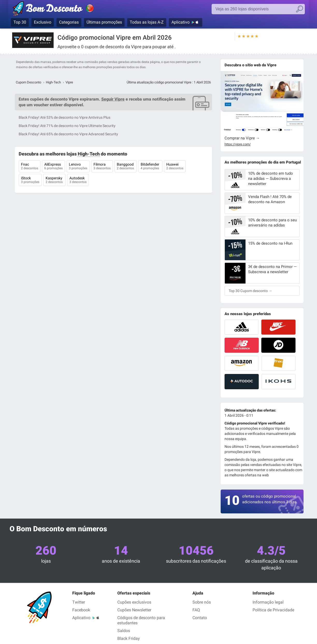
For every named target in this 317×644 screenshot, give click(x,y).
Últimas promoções (104, 22)
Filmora (102, 167)
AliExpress (53, 167)
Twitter (79, 602)
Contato (200, 618)
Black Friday (129, 638)
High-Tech (53, 82)
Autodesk (78, 180)
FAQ (196, 610)
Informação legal (268, 602)
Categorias (69, 22)
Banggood (126, 167)
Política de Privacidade (273, 610)
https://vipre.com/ (238, 144)
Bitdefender (150, 167)
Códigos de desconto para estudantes (141, 620)
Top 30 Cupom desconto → (250, 291)
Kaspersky (54, 180)
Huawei (175, 167)
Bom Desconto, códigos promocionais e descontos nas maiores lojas (59, 10)
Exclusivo (43, 22)
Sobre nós (202, 602)
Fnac (30, 167)
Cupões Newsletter (134, 610)
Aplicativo (181, 22)
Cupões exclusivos (134, 602)
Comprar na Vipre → (242, 138)
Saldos (124, 631)
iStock (30, 180)
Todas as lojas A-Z (147, 22)
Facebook (81, 610)
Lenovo (78, 167)
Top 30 (20, 22)
